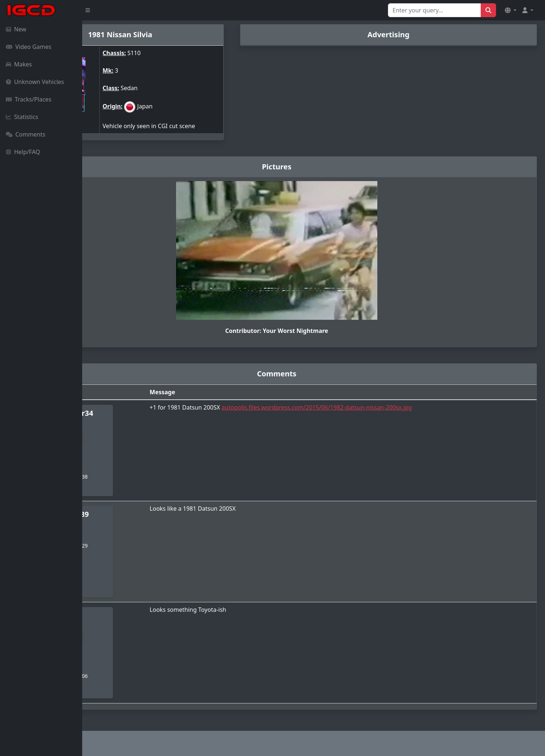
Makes (19, 64)
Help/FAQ (23, 152)
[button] (511, 10)
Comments (26, 134)
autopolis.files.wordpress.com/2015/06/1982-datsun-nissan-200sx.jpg (372, 407)
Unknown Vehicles (35, 82)
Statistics (22, 117)
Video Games (29, 47)
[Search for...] (435, 10)
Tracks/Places (29, 99)
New (16, 29)
